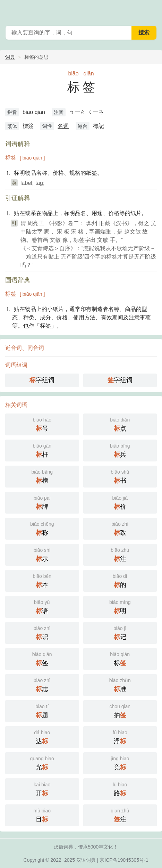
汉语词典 (86, 860)
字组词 (42, 380)
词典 (10, 57)
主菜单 (152, 10)
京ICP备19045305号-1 (124, 860)
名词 (63, 126)
